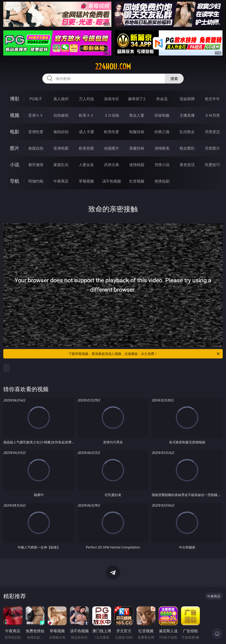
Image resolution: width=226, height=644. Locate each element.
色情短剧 (162, 181)
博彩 (15, 99)
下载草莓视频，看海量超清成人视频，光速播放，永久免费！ (144, 354)
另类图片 (212, 148)
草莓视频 (86, 181)
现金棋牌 (187, 99)
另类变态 (212, 132)
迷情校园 (137, 165)
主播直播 (187, 115)
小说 (15, 165)
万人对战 (86, 99)
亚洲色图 (61, 148)
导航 (15, 181)
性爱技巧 (212, 165)
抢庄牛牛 (212, 99)
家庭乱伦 (61, 165)
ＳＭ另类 (212, 115)
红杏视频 (137, 181)
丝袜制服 (162, 115)
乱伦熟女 (187, 132)
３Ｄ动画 (112, 115)
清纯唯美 (162, 148)
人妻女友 (86, 165)
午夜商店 (61, 181)
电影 (15, 132)
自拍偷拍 (61, 115)
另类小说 (162, 165)
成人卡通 (86, 132)
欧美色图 (86, 148)
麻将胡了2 (137, 99)
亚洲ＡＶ (36, 115)
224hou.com (113, 67)
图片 (15, 148)
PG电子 (36, 99)
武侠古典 (112, 165)
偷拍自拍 (61, 132)
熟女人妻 (137, 115)
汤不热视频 (112, 181)
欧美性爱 (112, 132)
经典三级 (162, 132)
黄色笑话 (187, 165)
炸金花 (162, 99)
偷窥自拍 (36, 148)
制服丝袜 (137, 132)
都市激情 (36, 165)
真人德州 (61, 99)
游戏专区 (112, 99)
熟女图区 (187, 148)
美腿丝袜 (137, 148)
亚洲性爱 (36, 132)
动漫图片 (112, 148)
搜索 (174, 79)
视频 (15, 115)
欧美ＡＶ (86, 115)
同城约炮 (36, 181)
